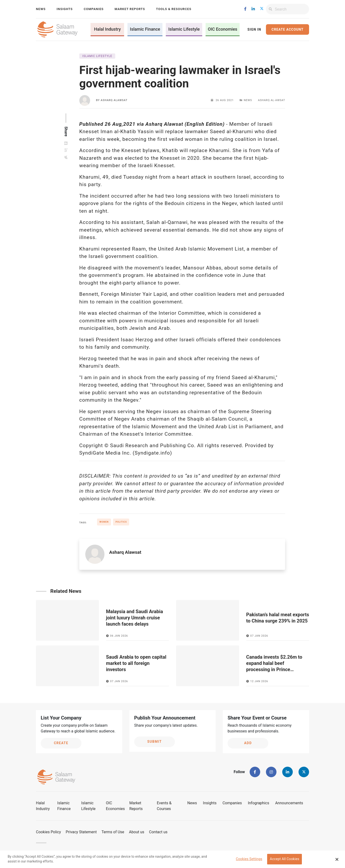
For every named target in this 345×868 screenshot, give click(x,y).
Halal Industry (107, 29)
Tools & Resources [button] (174, 9)
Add (248, 743)
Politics (121, 522)
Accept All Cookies (285, 861)
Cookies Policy (48, 832)
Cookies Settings (249, 861)
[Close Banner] (337, 861)
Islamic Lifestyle (184, 29)
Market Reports (130, 9)
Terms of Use (113, 832)
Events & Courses (164, 806)
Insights (65, 9)
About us (137, 832)
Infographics (258, 803)
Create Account (287, 29)
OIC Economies (223, 29)
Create (61, 743)
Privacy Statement (81, 832)
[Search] (292, 9)
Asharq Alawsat (114, 100)
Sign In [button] (254, 29)
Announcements (289, 803)
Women (104, 522)
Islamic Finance (145, 29)
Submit (155, 742)
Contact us (158, 832)
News (41, 9)
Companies (94, 9)
